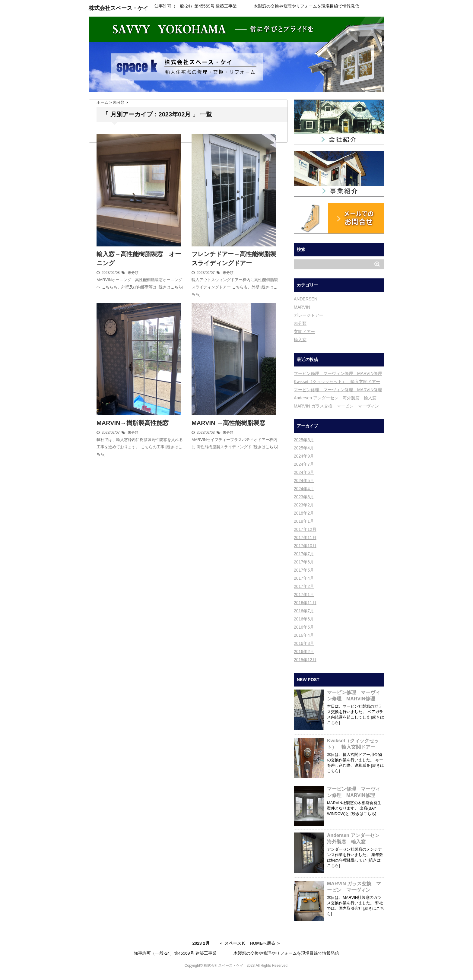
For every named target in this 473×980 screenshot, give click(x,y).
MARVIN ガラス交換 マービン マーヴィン (336, 406)
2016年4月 (304, 635)
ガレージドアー (309, 315)
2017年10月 (305, 546)
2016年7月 (304, 611)
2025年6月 (304, 440)
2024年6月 (304, 472)
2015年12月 (305, 660)
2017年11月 (305, 538)
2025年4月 (304, 448)
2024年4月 (304, 489)
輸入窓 (300, 340)
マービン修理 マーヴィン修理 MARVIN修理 (338, 373)
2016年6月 (304, 619)
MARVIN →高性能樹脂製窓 (228, 423)
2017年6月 (304, 562)
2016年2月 (304, 652)
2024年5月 (304, 480)
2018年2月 (304, 513)
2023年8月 (304, 497)
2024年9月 (304, 456)
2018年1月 (304, 521)
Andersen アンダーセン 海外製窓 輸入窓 (335, 398)
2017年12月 (305, 529)
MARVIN (302, 307)
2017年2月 (304, 586)
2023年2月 (304, 505)
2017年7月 (304, 554)
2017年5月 (304, 570)
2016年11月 (305, 603)
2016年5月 (304, 627)
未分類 (133, 273)
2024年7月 (304, 464)
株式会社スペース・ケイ (119, 8)
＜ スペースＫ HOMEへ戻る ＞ (250, 943)
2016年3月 (304, 643)
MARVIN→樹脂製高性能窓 (133, 423)
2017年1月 (304, 595)
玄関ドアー (304, 331)
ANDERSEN (306, 299)
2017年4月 (304, 578)
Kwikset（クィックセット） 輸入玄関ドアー (337, 382)
